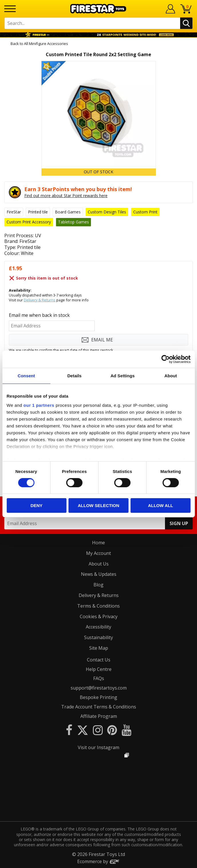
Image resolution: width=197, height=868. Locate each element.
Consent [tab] (26, 376)
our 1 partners (39, 405)
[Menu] (10, 9)
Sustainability (98, 637)
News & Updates (99, 574)
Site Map (99, 648)
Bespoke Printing (98, 697)
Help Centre (99, 669)
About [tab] (171, 376)
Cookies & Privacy (99, 616)
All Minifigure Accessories (46, 44)
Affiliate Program (99, 716)
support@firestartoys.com (99, 688)
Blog (98, 585)
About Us (99, 564)
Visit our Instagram (98, 747)
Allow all (160, 505)
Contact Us (99, 660)
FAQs (99, 678)
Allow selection (98, 505)
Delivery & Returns (40, 300)
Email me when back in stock (39, 315)
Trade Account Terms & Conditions (99, 707)
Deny (37, 505)
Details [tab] (74, 376)
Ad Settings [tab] (122, 376)
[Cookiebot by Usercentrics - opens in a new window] (165, 359)
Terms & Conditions (98, 606)
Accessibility (98, 627)
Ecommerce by (98, 861)
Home (98, 543)
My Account (98, 553)
